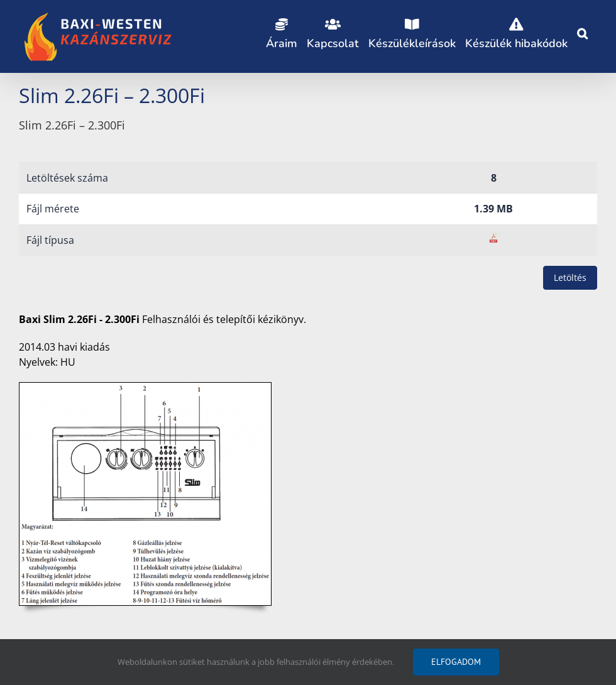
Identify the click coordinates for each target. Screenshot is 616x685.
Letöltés (570, 277)
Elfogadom (456, 662)
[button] (582, 31)
